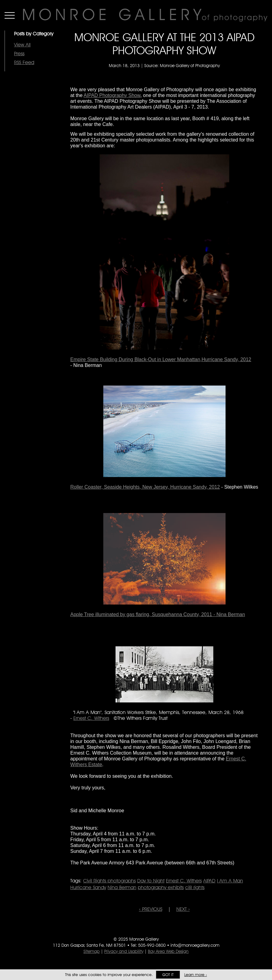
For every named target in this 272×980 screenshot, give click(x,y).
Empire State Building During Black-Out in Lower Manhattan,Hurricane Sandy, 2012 (161, 359)
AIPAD (209, 881)
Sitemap (92, 951)
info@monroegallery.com (195, 945)
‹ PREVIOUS (151, 909)
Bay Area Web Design (168, 951)
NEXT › (183, 909)
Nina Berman (122, 887)
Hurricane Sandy (88, 887)
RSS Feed (24, 62)
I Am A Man (230, 881)
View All (22, 45)
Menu (10, 15)
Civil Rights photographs (109, 881)
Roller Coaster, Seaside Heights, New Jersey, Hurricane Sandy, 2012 (145, 487)
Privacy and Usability (124, 951)
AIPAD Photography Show (112, 95)
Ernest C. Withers (91, 718)
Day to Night (151, 881)
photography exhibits (161, 887)
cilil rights (195, 887)
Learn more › (196, 975)
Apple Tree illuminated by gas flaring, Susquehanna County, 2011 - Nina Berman (158, 614)
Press (19, 54)
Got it (168, 975)
